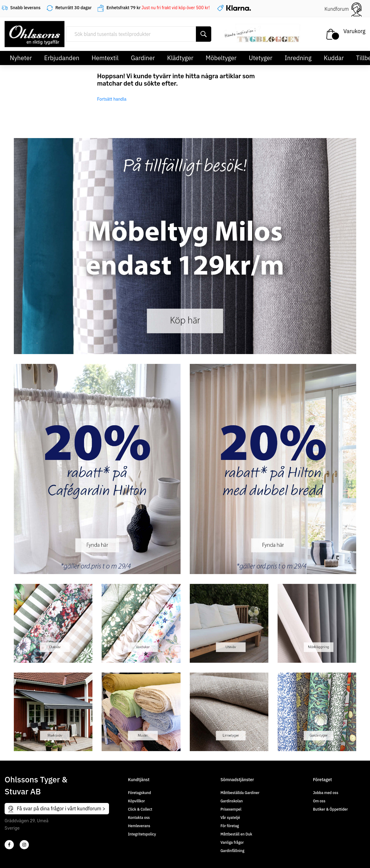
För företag (230, 826)
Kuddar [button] (334, 58)
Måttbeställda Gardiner (240, 793)
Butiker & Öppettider (330, 809)
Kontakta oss (139, 818)
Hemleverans (139, 826)
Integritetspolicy (142, 834)
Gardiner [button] (143, 58)
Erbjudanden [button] (62, 58)
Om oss (319, 801)
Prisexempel (231, 809)
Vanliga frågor (232, 842)
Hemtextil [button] (105, 58)
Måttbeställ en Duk (236, 834)
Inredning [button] (298, 58)
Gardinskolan (232, 801)
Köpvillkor (136, 801)
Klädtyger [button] (180, 58)
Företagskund (140, 793)
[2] (9, 845)
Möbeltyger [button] (221, 58)
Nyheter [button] (21, 58)
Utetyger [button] (261, 58)
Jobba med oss (325, 793)
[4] (24, 845)
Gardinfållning (232, 851)
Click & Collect (140, 809)
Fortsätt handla (112, 99)
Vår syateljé (230, 818)
